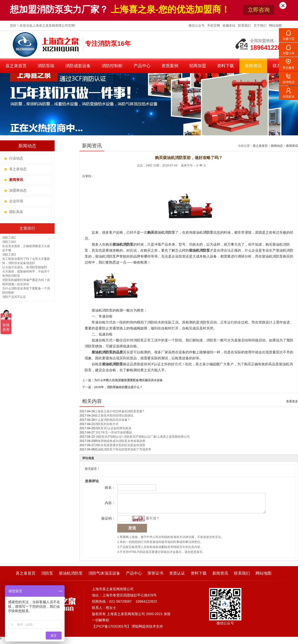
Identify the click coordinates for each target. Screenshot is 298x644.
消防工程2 (9, 238)
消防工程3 (9, 255)
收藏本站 (229, 26)
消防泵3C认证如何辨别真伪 (113, 428)
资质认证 (177, 577)
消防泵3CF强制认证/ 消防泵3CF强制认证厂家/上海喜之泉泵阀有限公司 (142, 437)
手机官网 (214, 26)
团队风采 (16, 212)
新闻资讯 (253, 66)
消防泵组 (46, 66)
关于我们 (261, 26)
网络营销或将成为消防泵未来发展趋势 (120, 441)
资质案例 (170, 66)
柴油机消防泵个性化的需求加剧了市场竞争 (123, 449)
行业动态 (16, 158)
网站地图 (275, 26)
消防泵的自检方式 (107, 424)
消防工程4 (9, 242)
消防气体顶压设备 (104, 577)
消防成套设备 (78, 66)
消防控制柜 (112, 66)
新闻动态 (277, 146)
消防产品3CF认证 (14, 297)
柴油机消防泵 (71, 577)
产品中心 (142, 66)
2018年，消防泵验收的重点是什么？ (118, 387)
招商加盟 (198, 66)
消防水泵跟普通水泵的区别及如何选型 (120, 445)
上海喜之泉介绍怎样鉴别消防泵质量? (119, 411)
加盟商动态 (18, 190)
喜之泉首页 (16, 66)
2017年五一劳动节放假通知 (113, 432)
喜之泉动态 (18, 169)
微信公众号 (197, 26)
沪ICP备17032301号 (111, 630)
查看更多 (292, 401)
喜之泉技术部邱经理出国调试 (114, 416)
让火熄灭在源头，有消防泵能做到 (25, 267)
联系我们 (245, 26)
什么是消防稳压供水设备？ (112, 420)
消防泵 (47, 577)
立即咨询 (259, 10)
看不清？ (152, 522)
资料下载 (225, 66)
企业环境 (16, 201)
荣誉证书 (155, 577)
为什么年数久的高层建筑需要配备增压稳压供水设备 (128, 380)
